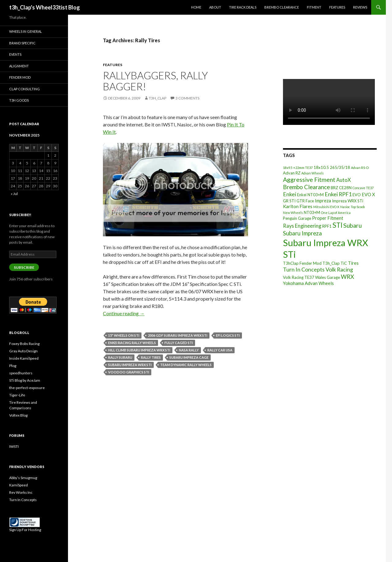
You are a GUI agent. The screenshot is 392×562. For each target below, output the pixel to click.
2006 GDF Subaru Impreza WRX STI (178, 335)
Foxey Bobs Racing (24, 344)
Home (196, 7)
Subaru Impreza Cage (189, 357)
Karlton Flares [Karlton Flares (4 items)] (298, 206)
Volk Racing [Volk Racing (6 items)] (339, 269)
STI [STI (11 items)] (337, 225)
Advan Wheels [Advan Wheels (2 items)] (313, 173)
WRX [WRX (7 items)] (347, 277)
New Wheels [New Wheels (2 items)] (293, 213)
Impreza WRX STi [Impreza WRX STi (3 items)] (348, 201)
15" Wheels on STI (124, 335)
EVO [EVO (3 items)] (357, 195)
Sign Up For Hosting (25, 530)
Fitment (314, 7)
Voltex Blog (18, 415)
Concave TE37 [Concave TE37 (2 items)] (363, 188)
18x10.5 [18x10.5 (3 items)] (321, 167)
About (215, 7)
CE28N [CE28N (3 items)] (345, 188)
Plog (13, 366)
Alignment (19, 66)
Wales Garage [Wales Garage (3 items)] (328, 277)
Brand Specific (22, 43)
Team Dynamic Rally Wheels (186, 365)
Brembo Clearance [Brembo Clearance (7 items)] (306, 187)
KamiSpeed (19, 485)
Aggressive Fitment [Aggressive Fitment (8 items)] (309, 180)
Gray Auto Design (23, 351)
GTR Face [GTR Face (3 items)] (305, 201)
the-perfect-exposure (27, 388)
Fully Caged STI (179, 343)
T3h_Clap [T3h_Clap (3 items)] (331, 263)
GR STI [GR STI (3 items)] (289, 201)
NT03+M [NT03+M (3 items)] (312, 212)
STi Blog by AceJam (25, 380)
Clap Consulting (24, 89)
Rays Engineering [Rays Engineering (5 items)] (302, 226)
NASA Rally (189, 350)
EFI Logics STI (228, 335)
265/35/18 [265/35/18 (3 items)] (340, 167)
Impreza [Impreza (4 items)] (323, 200)
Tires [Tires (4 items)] (353, 263)
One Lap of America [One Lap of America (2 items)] (336, 213)
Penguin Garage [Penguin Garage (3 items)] (297, 218)
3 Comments (187, 98)
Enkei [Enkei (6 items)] (290, 194)
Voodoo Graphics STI (129, 372)
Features (337, 7)
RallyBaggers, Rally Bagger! (155, 81)
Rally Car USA (220, 350)
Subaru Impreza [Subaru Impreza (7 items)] (302, 233)
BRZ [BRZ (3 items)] (334, 188)
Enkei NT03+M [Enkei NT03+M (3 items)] (310, 195)
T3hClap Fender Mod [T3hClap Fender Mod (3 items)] (302, 263)
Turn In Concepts (23, 500)
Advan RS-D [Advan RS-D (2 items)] (360, 168)
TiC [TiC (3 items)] (344, 263)
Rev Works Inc (21, 492)
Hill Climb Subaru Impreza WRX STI (139, 350)
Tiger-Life (17, 395)
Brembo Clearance (282, 7)
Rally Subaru (120, 357)
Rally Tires (151, 357)
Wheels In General (26, 31)
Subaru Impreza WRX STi (130, 365)
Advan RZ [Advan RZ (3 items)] (292, 173)
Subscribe (24, 267)
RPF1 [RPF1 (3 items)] (327, 226)
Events (15, 54)
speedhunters (21, 373)
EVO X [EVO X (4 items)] (368, 194)
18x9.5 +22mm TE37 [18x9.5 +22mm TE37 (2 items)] (298, 168)
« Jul (14, 194)
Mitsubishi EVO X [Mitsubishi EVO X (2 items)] (326, 207)
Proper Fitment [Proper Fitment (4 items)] (328, 218)
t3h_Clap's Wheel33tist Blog (45, 7)
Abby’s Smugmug (23, 478)
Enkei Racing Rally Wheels (132, 343)
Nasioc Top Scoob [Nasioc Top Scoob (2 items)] (352, 207)
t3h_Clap (158, 98)
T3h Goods (19, 100)
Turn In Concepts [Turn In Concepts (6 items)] (304, 269)
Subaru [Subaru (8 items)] (352, 225)
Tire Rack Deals (243, 7)
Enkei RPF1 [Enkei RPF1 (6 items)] (338, 194)
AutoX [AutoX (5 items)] (344, 180)
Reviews (360, 7)
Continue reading (124, 313)
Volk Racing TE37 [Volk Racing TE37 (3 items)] (299, 277)
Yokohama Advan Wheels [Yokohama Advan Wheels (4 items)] (308, 283)
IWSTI (14, 446)
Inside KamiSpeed (24, 358)
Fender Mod (20, 77)
